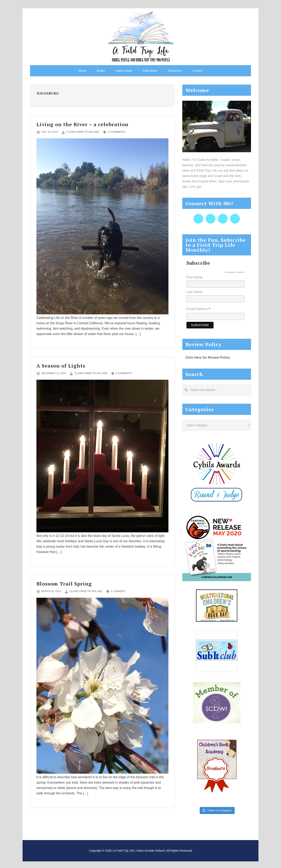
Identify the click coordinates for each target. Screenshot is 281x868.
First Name (195, 277)
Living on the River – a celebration (82, 124)
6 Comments (124, 373)
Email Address (198, 309)
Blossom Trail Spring (64, 584)
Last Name (194, 292)
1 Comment (118, 591)
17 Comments (117, 132)
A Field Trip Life (140, 36)
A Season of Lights (61, 366)
